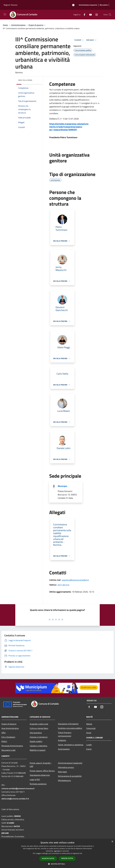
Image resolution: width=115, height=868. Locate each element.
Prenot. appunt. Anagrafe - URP (41, 765)
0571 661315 (64, 585)
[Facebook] (83, 14)
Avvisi (89, 733)
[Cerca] (110, 15)
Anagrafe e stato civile (39, 724)
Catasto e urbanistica (38, 746)
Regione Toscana (10, 5)
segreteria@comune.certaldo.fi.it (75, 580)
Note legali (62, 772)
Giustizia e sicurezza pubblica (70, 728)
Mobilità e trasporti (38, 750)
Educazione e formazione (68, 724)
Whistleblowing (64, 780)
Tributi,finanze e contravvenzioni (65, 734)
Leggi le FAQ (35, 779)
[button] (57, 864)
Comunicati (91, 728)
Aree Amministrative (10, 728)
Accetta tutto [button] (48, 858)
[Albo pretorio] (104, 5)
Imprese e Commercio (39, 737)
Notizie (89, 724)
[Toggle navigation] (5, 14)
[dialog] (57, 854)
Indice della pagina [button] (25, 80)
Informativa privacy (66, 767)
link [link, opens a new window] (81, 853)
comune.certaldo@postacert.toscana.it (18, 788)
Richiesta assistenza (38, 784)
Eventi (89, 749)
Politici (4, 741)
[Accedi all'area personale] (73, 5)
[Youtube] (90, 14)
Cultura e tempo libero (39, 728)
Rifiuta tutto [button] (67, 858)
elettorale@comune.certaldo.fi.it (15, 799)
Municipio (62, 486)
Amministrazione (18, 25)
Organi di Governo (9, 724)
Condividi (79, 40)
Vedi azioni (92, 40)
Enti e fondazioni (8, 737)
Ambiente (62, 740)
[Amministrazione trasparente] (88, 5)
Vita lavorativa (36, 733)
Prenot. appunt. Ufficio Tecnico (42, 771)
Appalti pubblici (36, 741)
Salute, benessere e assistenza (71, 745)
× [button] (112, 842)
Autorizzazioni (64, 749)
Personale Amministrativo (12, 746)
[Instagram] (96, 14)
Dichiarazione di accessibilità (70, 776)
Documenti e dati (8, 750)
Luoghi (89, 745)
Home (5, 25)
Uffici (4, 733)
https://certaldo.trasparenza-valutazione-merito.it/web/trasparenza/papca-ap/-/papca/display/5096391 (69, 127)
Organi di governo (36, 25)
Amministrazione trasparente (70, 763)
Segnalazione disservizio (40, 775)
